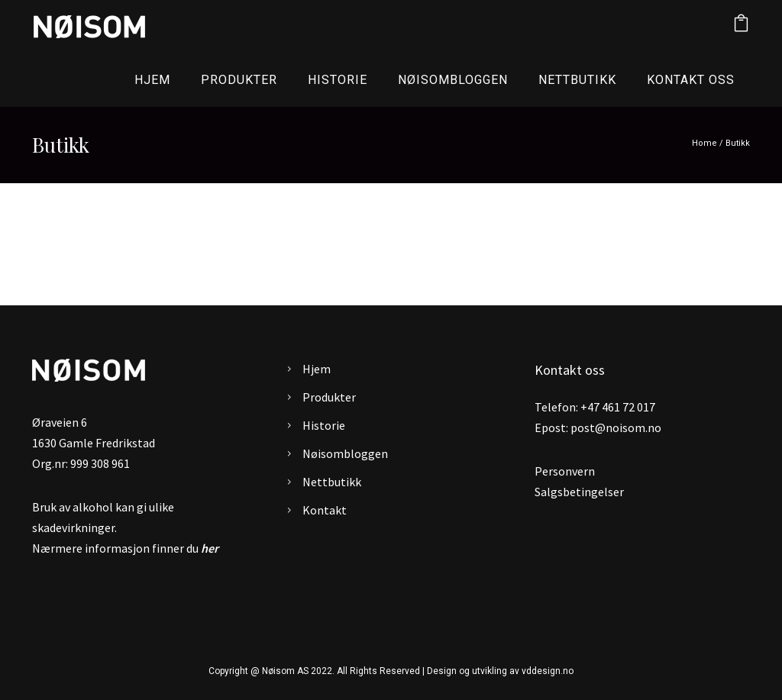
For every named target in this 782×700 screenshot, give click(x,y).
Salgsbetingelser (579, 492)
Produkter (239, 80)
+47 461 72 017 (618, 407)
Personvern (565, 471)
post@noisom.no (616, 427)
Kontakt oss (691, 80)
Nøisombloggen (453, 80)
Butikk (738, 143)
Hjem (152, 80)
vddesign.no (548, 671)
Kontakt (325, 510)
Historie (338, 80)
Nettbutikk (577, 80)
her (210, 548)
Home (704, 143)
